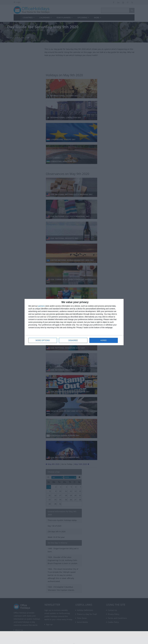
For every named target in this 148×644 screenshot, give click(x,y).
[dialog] (74, 322)
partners (41, 306)
